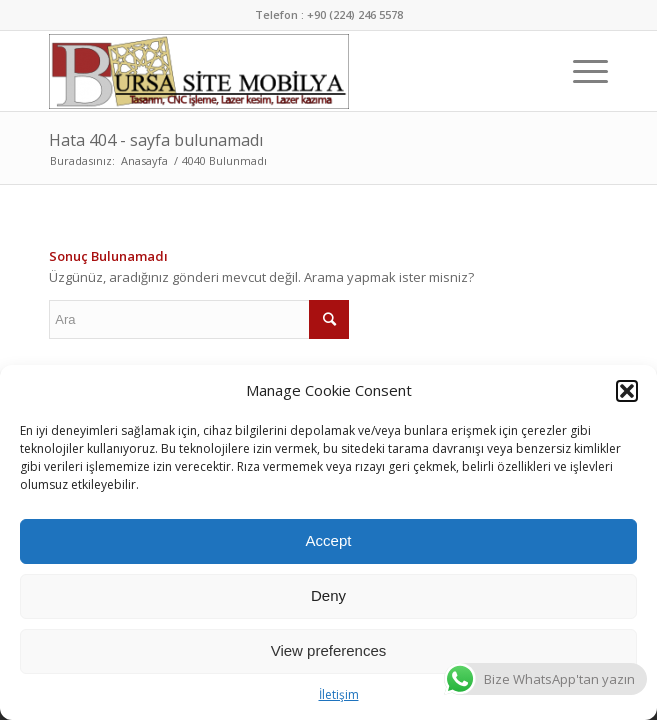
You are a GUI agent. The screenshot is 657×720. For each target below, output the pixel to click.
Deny (328, 595)
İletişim (339, 694)
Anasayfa (144, 160)
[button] (627, 391)
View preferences (329, 650)
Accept (329, 540)
